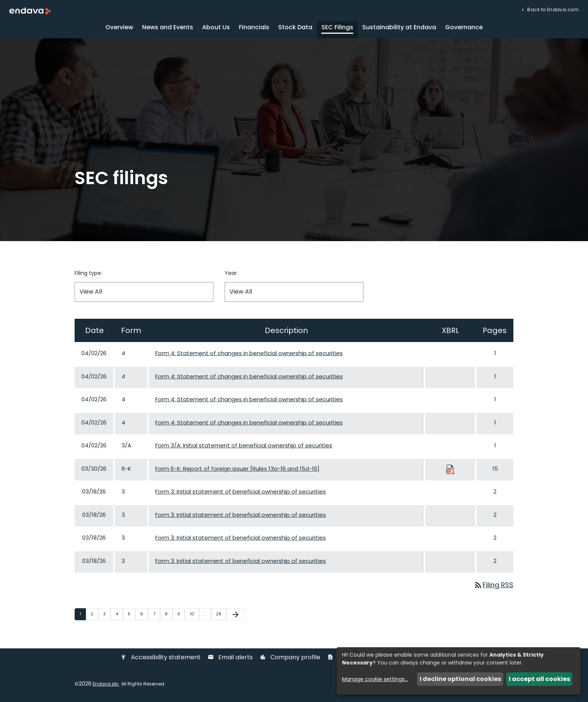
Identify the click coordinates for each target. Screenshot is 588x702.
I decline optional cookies (460, 679)
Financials (254, 28)
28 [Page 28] (221, 615)
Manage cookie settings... (375, 679)
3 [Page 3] (107, 615)
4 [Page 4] (119, 615)
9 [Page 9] (181, 615)
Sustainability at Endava (399, 28)
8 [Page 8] (169, 615)
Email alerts (230, 658)
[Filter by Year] (294, 293)
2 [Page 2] (94, 615)
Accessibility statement (160, 658)
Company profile (290, 658)
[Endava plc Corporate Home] (30, 11)
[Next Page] (235, 615)
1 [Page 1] (82, 615)
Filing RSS (493, 586)
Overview (119, 28)
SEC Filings (337, 28)
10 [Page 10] (194, 615)
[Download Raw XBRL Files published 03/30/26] (450, 470)
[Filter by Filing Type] (144, 293)
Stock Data (295, 28)
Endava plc (106, 685)
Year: (231, 274)
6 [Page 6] (144, 615)
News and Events (168, 28)
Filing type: (88, 274)
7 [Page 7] (156, 615)
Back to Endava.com (552, 9)
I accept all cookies (539, 679)
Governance (464, 28)
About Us (216, 28)
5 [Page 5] (131, 615)
